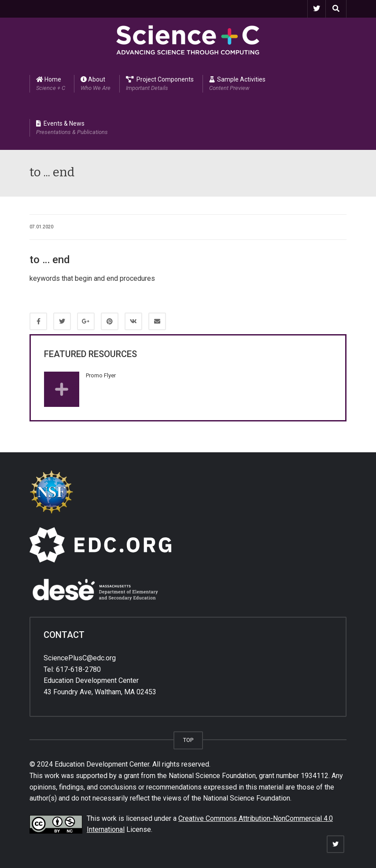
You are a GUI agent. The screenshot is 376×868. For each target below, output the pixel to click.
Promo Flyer (101, 375)
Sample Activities (237, 84)
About (96, 84)
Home (51, 84)
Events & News (72, 128)
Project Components (160, 84)
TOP (188, 740)
